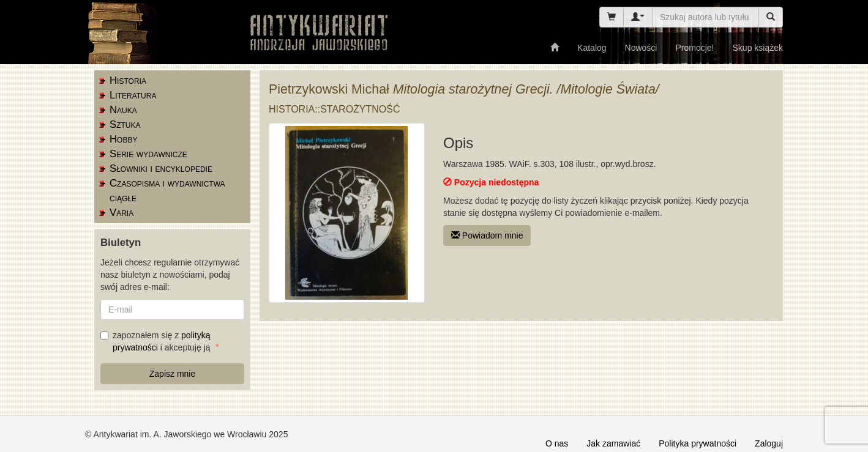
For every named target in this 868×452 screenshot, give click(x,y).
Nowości (641, 48)
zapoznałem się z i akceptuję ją (156, 341)
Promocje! (694, 48)
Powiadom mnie (487, 235)
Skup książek (758, 48)
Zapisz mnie (172, 374)
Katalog (592, 48)
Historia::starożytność (335, 109)
